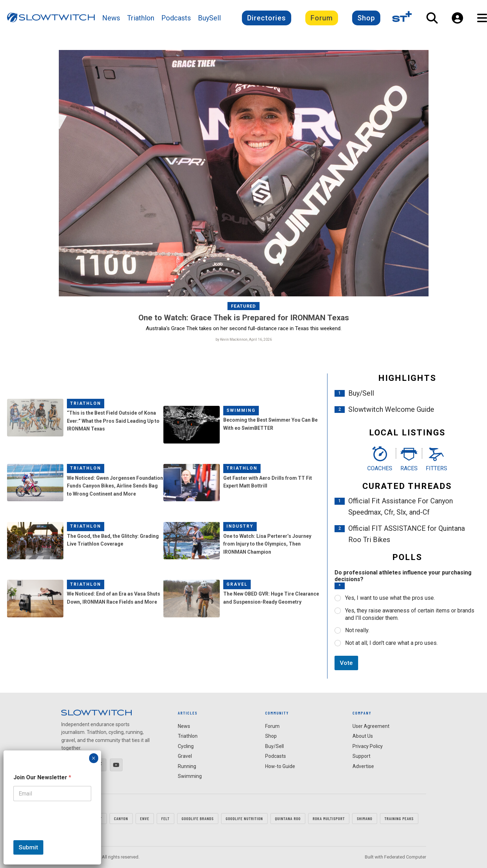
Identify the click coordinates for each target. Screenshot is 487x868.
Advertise (363, 766)
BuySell (209, 18)
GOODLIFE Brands (198, 818)
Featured (243, 306)
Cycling (186, 746)
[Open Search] (432, 18)
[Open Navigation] (482, 18)
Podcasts (176, 18)
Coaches (380, 468)
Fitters (436, 468)
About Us (363, 736)
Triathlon (141, 18)
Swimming (241, 410)
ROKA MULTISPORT (329, 818)
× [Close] (93, 758)
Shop (366, 18)
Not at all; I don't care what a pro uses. (391, 643)
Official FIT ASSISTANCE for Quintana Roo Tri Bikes (407, 534)
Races (409, 468)
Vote (346, 663)
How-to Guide (280, 766)
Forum (322, 18)
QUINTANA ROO (288, 818)
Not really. (357, 631)
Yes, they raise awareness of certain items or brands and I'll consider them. (410, 614)
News (111, 18)
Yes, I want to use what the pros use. (390, 598)
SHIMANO (364, 818)
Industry (240, 526)
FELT (166, 818)
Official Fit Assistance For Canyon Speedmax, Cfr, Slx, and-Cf (401, 507)
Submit (28, 847)
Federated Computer (405, 857)
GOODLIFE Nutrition (244, 818)
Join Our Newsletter (42, 777)
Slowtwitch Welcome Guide (391, 409)
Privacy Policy (368, 746)
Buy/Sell (361, 393)
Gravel (237, 584)
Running (187, 766)
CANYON (121, 818)
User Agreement (371, 726)
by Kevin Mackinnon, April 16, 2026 (244, 339)
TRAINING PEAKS (399, 818)
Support (361, 756)
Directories (267, 18)
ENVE (145, 818)
